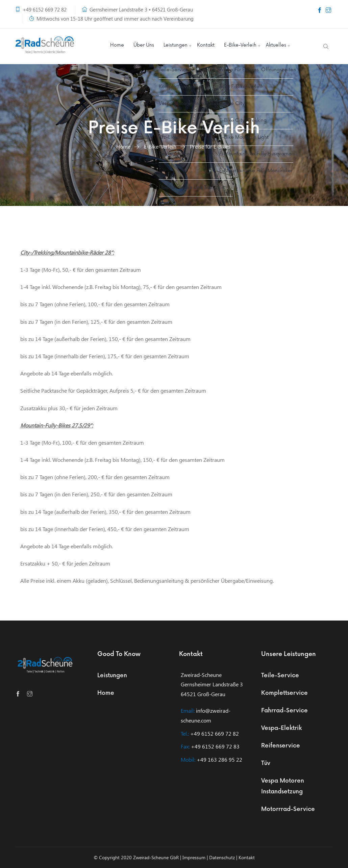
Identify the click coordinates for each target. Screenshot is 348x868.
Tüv (266, 763)
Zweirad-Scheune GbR (156, 857)
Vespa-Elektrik (281, 728)
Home (117, 45)
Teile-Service (280, 676)
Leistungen (176, 45)
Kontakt (206, 45)
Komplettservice (284, 693)
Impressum (194, 857)
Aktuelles (276, 45)
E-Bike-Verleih (240, 45)
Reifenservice (281, 746)
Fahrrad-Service (284, 711)
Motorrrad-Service (288, 809)
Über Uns (144, 45)
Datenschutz (222, 857)
